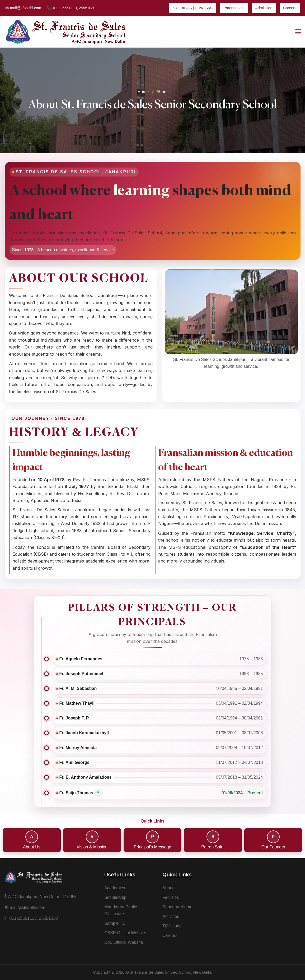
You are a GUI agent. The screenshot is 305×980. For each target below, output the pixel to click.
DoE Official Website (124, 942)
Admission (264, 8)
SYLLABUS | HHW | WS (193, 8)
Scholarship (115, 897)
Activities (171, 916)
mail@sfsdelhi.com (23, 8)
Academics (115, 888)
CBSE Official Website (125, 933)
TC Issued (172, 926)
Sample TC (115, 923)
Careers (290, 8)
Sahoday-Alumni (178, 907)
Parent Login (234, 8)
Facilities (171, 897)
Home (143, 92)
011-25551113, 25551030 (71, 8)
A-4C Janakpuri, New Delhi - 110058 (40, 897)
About (168, 888)
